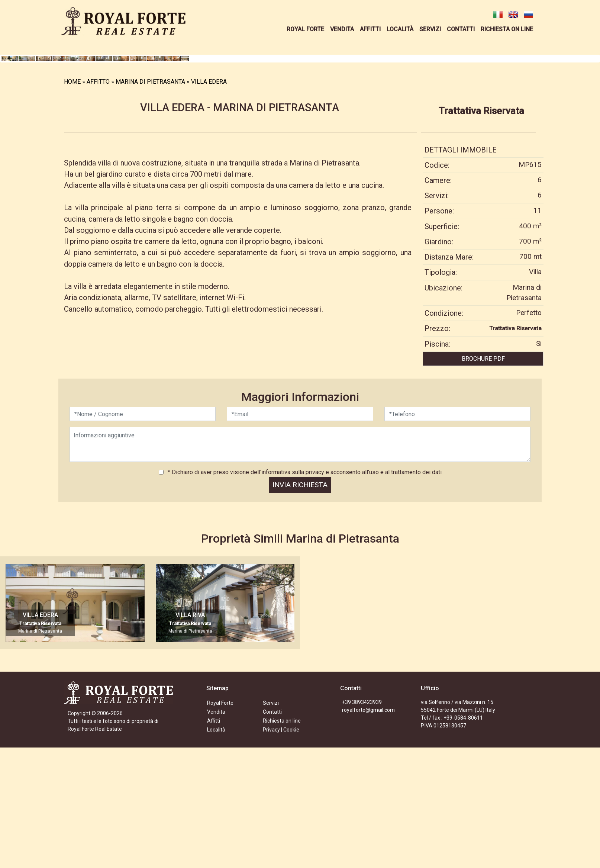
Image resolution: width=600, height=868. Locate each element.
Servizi (271, 826)
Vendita (216, 835)
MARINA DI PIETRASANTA (150, 204)
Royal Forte (220, 826)
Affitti (214, 844)
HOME (72, 204)
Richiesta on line (282, 844)
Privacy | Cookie (281, 853)
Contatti (272, 835)
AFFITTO (98, 204)
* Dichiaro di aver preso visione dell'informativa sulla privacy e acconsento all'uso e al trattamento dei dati (304, 595)
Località (216, 853)
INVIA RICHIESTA (300, 608)
